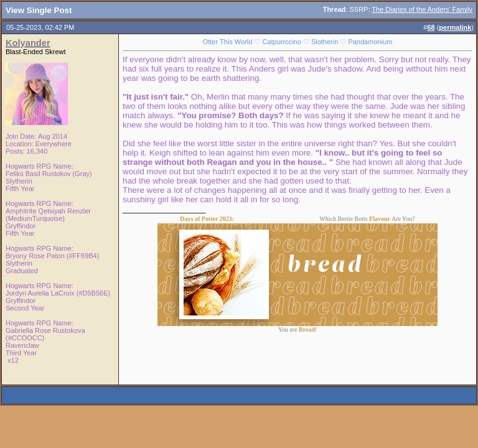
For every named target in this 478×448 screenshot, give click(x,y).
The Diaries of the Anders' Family (422, 9)
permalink (455, 27)
